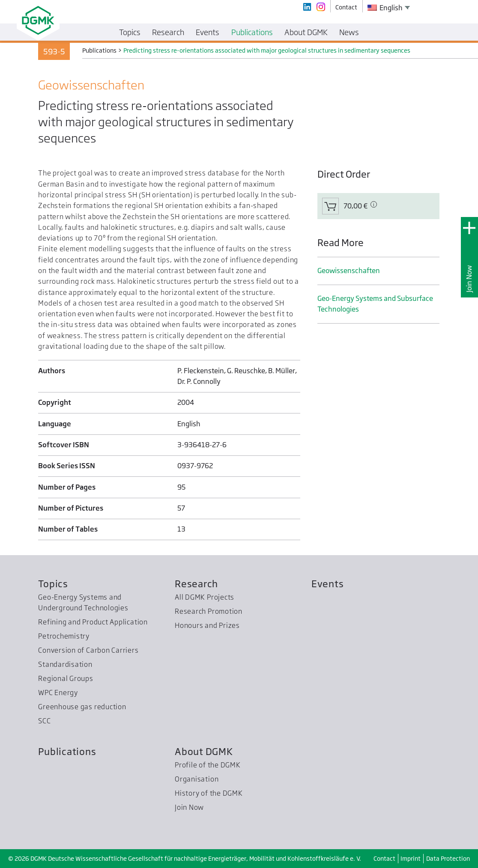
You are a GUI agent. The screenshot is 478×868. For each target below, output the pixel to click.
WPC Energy (58, 693)
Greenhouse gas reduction (82, 707)
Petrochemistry (64, 636)
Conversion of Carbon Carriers (88, 650)
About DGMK (204, 751)
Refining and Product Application (93, 622)
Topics (53, 584)
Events (328, 584)
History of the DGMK (209, 793)
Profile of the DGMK (208, 765)
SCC (44, 721)
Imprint (411, 858)
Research (196, 584)
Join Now (469, 279)
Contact (384, 858)
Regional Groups (66, 678)
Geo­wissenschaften (349, 271)
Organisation (197, 779)
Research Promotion (209, 611)
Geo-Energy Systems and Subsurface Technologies (375, 304)
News (349, 32)
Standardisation (65, 664)
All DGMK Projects (205, 597)
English (385, 8)
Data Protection (448, 858)
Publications (67, 751)
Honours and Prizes (207, 625)
